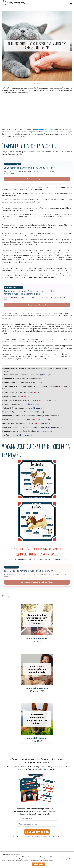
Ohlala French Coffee (44, 130)
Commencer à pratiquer (37, 179)
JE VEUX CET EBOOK (37, 832)
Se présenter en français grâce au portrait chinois (37, 669)
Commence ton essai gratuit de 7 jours (37, 582)
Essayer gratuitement (37, 305)
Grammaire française (37, 688)
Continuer (38, 864)
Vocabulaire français (37, 639)
